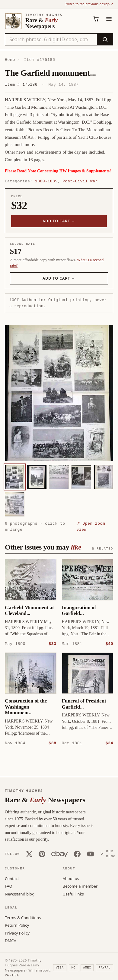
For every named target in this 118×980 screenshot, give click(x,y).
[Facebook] (77, 854)
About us (71, 878)
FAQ (9, 886)
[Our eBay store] (60, 854)
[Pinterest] (42, 854)
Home (10, 60)
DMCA (11, 940)
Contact (12, 878)
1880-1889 (46, 181)
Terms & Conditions (23, 917)
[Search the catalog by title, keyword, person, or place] (51, 39)
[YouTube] (91, 854)
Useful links (73, 894)
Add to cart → (59, 221)
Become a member (80, 886)
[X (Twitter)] (29, 854)
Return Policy (17, 925)
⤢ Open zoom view (91, 527)
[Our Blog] (109, 854)
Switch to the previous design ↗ (89, 4)
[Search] (105, 39)
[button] (59, 393)
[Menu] (109, 19)
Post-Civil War (80, 181)
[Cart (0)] (96, 19)
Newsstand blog (20, 894)
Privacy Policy (17, 933)
